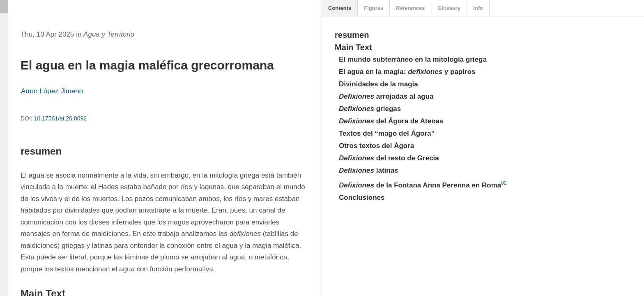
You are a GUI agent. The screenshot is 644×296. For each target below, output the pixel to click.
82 (504, 183)
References (410, 8)
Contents (340, 8)
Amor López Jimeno (52, 91)
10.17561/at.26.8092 (60, 118)
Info (478, 8)
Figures (374, 8)
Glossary (449, 8)
